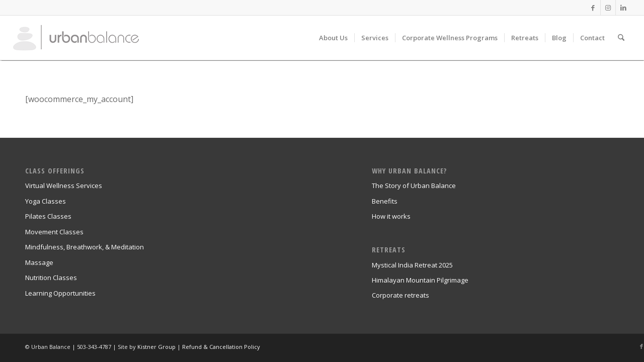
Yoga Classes (46, 201)
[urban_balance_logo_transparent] (76, 38)
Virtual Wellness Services (64, 186)
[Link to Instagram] (608, 8)
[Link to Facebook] (593, 8)
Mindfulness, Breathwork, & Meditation (85, 247)
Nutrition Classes (51, 278)
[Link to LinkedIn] (623, 8)
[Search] (621, 38)
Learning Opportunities (60, 293)
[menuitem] (333, 38)
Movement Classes (54, 232)
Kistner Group (156, 347)
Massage (39, 262)
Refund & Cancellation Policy (221, 347)
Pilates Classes (48, 216)
